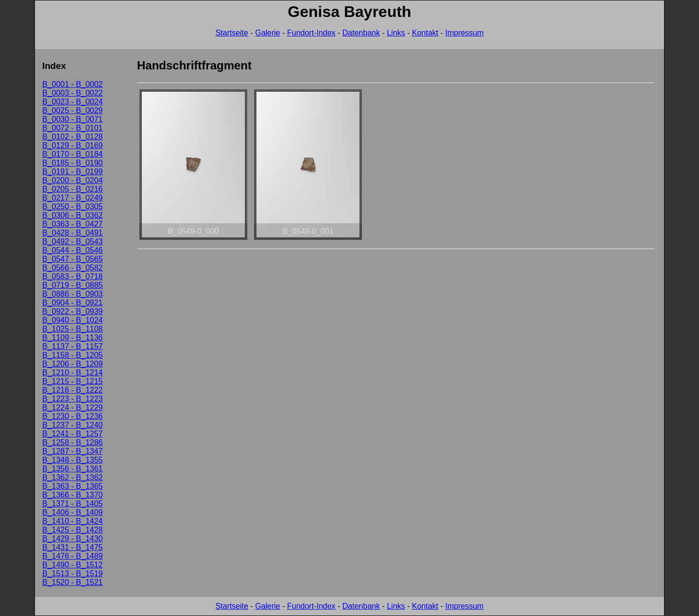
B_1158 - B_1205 (73, 355)
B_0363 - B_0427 (73, 224)
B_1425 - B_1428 (73, 530)
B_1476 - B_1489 (73, 556)
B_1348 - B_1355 (73, 460)
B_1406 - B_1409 (73, 512)
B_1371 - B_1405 (73, 504)
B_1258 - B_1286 (73, 442)
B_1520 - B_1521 (73, 582)
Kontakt (425, 33)
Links (396, 33)
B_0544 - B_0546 (73, 250)
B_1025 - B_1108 (73, 329)
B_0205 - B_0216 (73, 189)
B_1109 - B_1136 (73, 338)
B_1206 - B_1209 (73, 364)
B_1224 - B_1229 (73, 408)
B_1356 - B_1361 (73, 469)
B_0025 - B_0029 (73, 110)
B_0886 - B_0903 (73, 294)
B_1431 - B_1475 (73, 547)
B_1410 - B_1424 (73, 521)
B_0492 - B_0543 (73, 241)
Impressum (464, 33)
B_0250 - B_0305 (73, 207)
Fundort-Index (311, 33)
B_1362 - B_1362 (73, 477)
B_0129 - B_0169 (73, 145)
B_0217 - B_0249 (73, 198)
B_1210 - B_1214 (73, 373)
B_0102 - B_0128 (73, 137)
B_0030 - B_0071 (73, 119)
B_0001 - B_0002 (73, 84)
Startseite (232, 33)
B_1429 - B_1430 (73, 539)
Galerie (268, 33)
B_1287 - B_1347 (73, 451)
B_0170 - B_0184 (73, 154)
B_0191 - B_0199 (73, 172)
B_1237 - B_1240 (73, 425)
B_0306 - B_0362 (73, 215)
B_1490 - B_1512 (73, 565)
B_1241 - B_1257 (73, 434)
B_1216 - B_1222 (73, 390)
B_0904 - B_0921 (73, 303)
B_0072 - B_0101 (73, 128)
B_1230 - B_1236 (73, 416)
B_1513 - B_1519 (73, 574)
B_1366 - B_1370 (73, 495)
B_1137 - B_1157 (73, 346)
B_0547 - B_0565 (73, 259)
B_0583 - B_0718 (73, 276)
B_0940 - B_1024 (73, 320)
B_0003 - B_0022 (73, 93)
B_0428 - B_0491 (73, 233)
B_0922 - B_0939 (73, 311)
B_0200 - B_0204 (73, 180)
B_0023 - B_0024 (73, 102)
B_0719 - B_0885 (73, 285)
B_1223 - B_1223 (73, 399)
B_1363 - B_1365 (73, 486)
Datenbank (361, 33)
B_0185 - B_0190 (73, 163)
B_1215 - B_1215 (73, 381)
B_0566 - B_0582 (73, 268)
